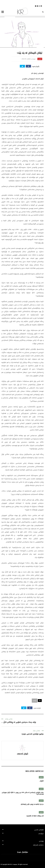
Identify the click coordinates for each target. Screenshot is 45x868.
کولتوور (40, 59)
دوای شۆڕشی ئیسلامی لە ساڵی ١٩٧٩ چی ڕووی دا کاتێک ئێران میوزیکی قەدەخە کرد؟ (23, 793)
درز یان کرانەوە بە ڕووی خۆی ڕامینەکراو (32, 804)
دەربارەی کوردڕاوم (38, 845)
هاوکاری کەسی (39, 830)
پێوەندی (41, 841)
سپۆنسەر (41, 834)
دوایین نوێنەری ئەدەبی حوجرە (33, 734)
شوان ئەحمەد (26, 59)
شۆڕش (42, 781)
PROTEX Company (12, 864)
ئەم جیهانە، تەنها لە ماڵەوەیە (35, 816)
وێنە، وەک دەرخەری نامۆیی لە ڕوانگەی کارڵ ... (19, 722)
